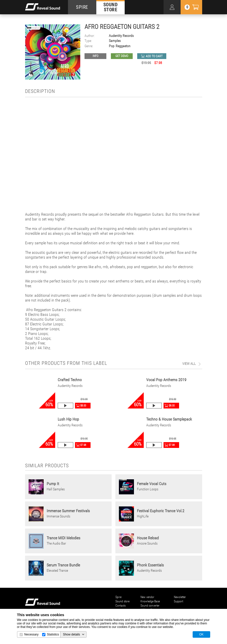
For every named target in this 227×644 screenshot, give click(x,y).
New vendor (147, 597)
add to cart (154, 56)
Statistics (53, 634)
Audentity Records (121, 36)
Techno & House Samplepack (169, 419)
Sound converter (150, 606)
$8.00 (83, 406)
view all (189, 364)
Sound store (122, 601)
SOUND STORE (111, 7)
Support (178, 601)
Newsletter (180, 597)
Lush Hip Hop (68, 419)
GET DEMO (122, 56)
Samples (115, 41)
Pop (112, 46)
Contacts (121, 606)
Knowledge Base (150, 601)
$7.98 (83, 445)
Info (95, 56)
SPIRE (82, 7)
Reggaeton (123, 46)
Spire (118, 597)
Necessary (31, 634)
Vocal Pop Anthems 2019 (166, 380)
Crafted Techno (70, 380)
